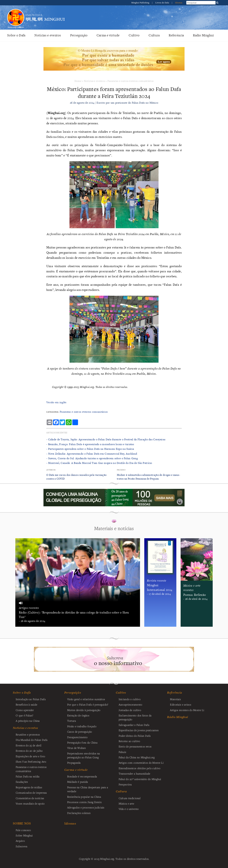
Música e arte (126, 803)
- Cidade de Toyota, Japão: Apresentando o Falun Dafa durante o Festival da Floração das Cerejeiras (106, 439)
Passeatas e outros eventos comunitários (130, 81)
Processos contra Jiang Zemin (84, 802)
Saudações (22, 782)
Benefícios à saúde (26, 704)
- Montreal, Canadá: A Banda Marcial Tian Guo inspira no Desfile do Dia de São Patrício (99, 463)
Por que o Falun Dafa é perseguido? (88, 704)
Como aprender (25, 710)
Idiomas (179, 3)
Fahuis (122, 752)
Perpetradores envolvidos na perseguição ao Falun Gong (84, 755)
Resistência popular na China (84, 797)
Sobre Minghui (24, 835)
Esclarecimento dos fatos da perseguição (135, 717)
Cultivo (134, 35)
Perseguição (79, 35)
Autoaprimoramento (130, 704)
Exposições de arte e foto (30, 756)
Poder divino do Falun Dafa (135, 736)
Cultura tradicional (130, 798)
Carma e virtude (108, 35)
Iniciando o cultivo (130, 699)
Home (78, 81)
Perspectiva (125, 784)
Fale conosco (23, 830)
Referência (176, 35)
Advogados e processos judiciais (86, 807)
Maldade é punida (78, 782)
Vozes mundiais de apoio (30, 803)
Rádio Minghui (203, 35)
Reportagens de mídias (29, 787)
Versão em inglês (56, 402)
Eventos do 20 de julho (29, 751)
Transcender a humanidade (134, 773)
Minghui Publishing (141, 3)
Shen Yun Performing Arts (31, 762)
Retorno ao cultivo (129, 741)
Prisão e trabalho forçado (82, 726)
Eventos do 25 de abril (28, 745)
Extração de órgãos (78, 715)
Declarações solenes (79, 813)
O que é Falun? (24, 715)
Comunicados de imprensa (31, 793)
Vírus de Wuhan (76, 748)
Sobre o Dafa (16, 35)
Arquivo (20, 841)
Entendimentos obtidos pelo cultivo (140, 768)
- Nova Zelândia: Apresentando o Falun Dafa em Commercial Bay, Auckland (92, 454)
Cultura (154, 35)
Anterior (51, 470)
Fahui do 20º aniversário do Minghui (140, 779)
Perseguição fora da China (82, 742)
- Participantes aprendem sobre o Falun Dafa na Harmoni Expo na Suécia (90, 449)
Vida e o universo (129, 809)
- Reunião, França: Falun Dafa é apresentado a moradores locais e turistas (90, 444)
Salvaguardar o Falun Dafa (134, 725)
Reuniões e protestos (28, 734)
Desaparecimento (77, 737)
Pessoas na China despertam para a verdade (88, 789)
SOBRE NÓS (22, 823)
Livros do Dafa (162, 3)
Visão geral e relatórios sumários (86, 699)
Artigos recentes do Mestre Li (187, 710)
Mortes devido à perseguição (84, 710)
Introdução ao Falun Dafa (31, 699)
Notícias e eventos (48, 35)
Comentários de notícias (30, 798)
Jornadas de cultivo (130, 710)
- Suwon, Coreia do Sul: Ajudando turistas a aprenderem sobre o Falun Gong (92, 458)
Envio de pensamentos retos (135, 746)
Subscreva (22, 846)
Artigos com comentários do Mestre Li (141, 763)
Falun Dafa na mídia (28, 776)
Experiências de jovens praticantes (139, 730)
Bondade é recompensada (82, 776)
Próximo (121, 470)
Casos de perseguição (80, 732)
